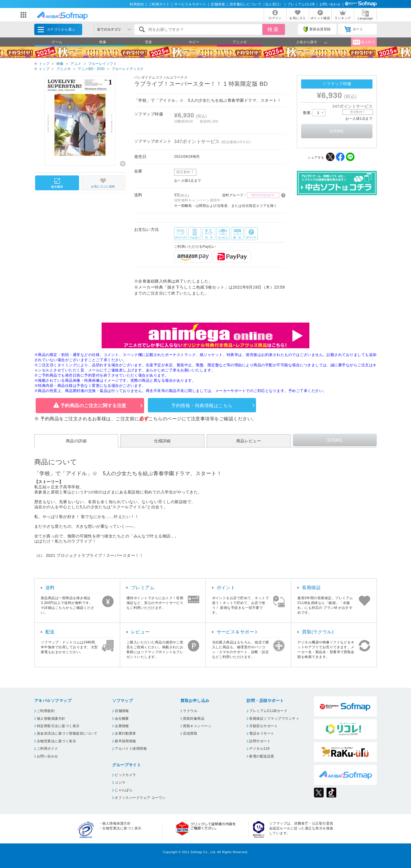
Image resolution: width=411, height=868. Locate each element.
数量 (314, 113)
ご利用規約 (46, 711)
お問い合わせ (330, 4)
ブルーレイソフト (102, 64)
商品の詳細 (76, 441)
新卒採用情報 (125, 741)
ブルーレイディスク (128, 69)
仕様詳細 (162, 441)
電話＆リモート (262, 733)
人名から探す (307, 42)
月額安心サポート (263, 726)
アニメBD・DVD (91, 69)
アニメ (76, 64)
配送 (50, 632)
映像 (103, 42)
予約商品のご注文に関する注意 (93, 406)
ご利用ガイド (159, 4)
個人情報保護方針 (51, 719)
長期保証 (311, 588)
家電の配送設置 (262, 756)
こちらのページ (165, 419)
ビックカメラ (125, 775)
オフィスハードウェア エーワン (140, 798)
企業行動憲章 (125, 733)
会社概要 (122, 719)
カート (354, 29)
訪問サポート (260, 741)
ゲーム (57, 42)
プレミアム (143, 588)
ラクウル (190, 711)
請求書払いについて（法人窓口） (256, 4)
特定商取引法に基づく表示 (58, 726)
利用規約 (137, 4)
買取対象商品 (194, 719)
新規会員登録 (317, 29)
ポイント (226, 588)
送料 (50, 588)
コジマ (120, 783)
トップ (44, 64)
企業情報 (122, 726)
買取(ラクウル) (318, 632)
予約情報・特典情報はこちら (202, 406)
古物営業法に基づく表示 (56, 741)
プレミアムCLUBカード (268, 711)
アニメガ (240, 42)
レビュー (140, 632)
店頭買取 (190, 733)
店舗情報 (218, 4)
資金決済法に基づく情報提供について (67, 733)
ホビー (194, 42)
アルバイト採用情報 (131, 749)
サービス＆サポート (190, 4)
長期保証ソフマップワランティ (274, 719)
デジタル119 (259, 749)
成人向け (364, 42)
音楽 (149, 42)
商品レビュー (249, 441)
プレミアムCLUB (301, 4)
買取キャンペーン (197, 726)
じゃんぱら (124, 790)
